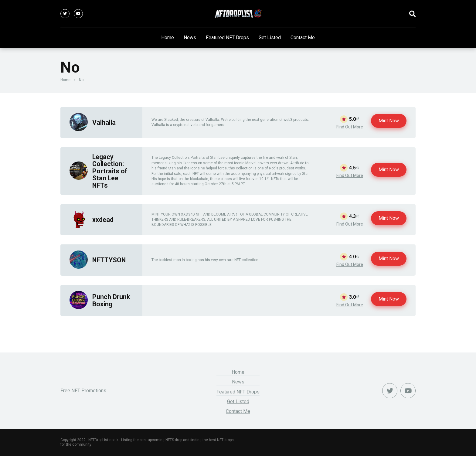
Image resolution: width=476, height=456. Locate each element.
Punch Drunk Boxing (111, 300)
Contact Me (303, 37)
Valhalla (104, 123)
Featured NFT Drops (227, 37)
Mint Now (389, 121)
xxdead (103, 220)
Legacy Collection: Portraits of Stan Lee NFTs (110, 171)
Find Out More (350, 127)
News (190, 37)
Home (168, 37)
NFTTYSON (109, 260)
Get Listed (270, 37)
